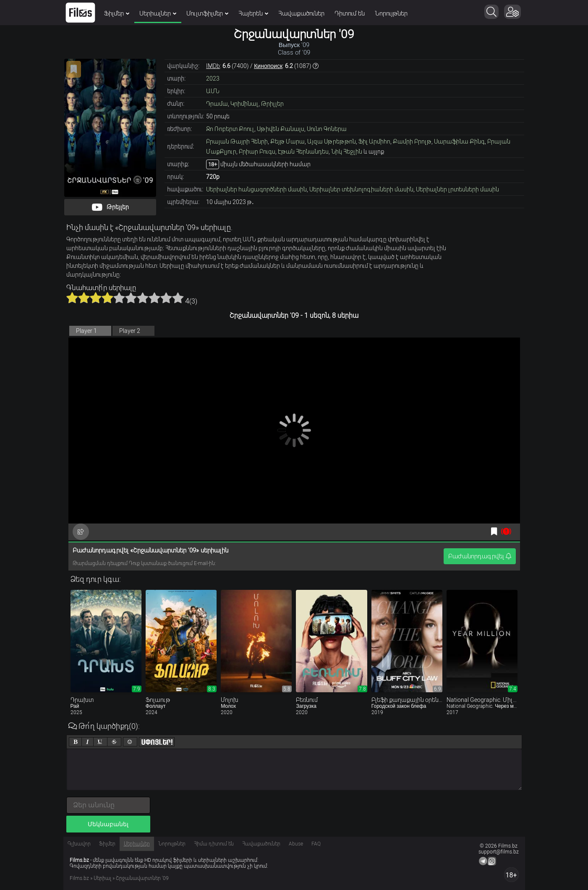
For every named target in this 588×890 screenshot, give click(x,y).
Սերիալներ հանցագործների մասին (256, 189)
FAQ (316, 844)
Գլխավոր (79, 844)
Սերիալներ (158, 13)
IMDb (213, 66)
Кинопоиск (268, 66)
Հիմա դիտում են (214, 844)
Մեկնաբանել (108, 824)
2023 (213, 79)
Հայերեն (253, 13)
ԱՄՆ (213, 91)
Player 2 (130, 331)
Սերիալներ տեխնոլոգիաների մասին (361, 189)
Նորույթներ (391, 13)
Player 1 (86, 331)
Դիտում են (350, 13)
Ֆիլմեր (117, 13)
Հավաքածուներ (301, 13)
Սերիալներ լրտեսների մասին (457, 189)
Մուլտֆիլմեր (207, 13)
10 (178, 298)
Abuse (296, 844)
